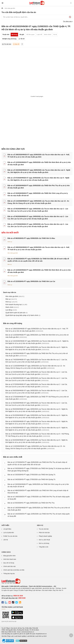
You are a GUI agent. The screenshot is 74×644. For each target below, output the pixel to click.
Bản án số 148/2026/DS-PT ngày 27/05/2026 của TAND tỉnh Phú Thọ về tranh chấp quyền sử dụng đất (39, 498)
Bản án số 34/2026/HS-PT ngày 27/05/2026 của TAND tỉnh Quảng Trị (31, 479)
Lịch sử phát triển (9, 533)
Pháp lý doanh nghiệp (45, 536)
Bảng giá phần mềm (9, 556)
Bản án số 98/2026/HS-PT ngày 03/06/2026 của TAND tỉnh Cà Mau (31, 238)
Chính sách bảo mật (9, 566)
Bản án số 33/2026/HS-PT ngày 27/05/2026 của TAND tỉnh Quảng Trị (31, 475)
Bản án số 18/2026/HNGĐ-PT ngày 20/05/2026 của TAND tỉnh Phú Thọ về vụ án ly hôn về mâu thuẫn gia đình (39, 509)
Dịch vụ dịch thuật (44, 540)
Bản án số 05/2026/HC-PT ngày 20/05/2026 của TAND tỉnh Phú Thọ (31, 503)
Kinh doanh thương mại (14, 305)
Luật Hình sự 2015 (41, 636)
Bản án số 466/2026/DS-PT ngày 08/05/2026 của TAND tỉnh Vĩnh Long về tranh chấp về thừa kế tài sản (38, 492)
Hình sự (10, 242)
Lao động (9, 310)
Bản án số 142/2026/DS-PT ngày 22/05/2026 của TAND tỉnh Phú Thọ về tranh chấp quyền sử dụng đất (39, 515)
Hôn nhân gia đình (13, 253)
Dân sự (10, 264)
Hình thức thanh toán (10, 559)
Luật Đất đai (31, 636)
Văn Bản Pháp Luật (7, 636)
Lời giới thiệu (7, 529)
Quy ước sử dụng (9, 563)
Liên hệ (6, 540)
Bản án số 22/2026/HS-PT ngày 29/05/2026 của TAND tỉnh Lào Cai (31, 281)
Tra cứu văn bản (44, 529)
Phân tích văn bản (44, 533)
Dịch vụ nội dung (44, 543)
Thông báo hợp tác (9, 574)
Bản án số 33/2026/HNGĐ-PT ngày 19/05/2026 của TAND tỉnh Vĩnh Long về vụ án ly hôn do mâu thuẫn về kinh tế (38, 485)
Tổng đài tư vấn (44, 547)
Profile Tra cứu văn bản (10, 536)
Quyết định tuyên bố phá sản (15, 313)
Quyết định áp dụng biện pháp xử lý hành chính (22, 315)
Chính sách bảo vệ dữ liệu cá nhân (14, 570)
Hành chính (9, 307)
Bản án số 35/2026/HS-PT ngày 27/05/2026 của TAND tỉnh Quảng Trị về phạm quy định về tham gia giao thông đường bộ (39, 470)
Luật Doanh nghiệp (20, 636)
